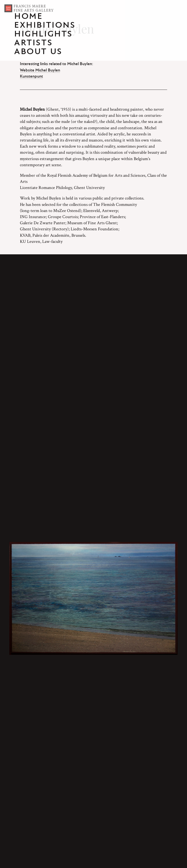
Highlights (44, 34)
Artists (33, 43)
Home (28, 17)
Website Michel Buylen (40, 70)
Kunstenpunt (31, 76)
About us (38, 52)
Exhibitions (45, 25)
